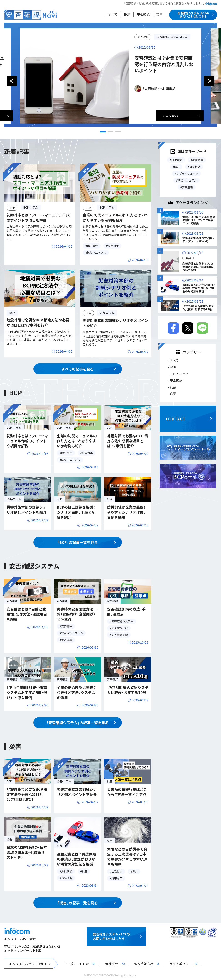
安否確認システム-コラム (172, 37)
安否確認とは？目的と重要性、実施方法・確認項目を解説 (27, 614)
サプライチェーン (187, 173)
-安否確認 (175, 381)
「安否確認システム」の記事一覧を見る (78, 723)
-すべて (173, 361)
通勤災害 (67, 878)
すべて (113, 14)
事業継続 (195, 167)
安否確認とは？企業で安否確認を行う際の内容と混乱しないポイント (164, 64)
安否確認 (143, 14)
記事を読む (170, 116)
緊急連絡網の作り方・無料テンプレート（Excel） (198, 240)
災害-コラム (107, 313)
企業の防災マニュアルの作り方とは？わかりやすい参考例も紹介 (115, 217)
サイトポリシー (181, 964)
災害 (159, 14)
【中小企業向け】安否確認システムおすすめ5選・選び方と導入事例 (27, 693)
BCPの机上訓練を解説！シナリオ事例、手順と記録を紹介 (76, 512)
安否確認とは (120, 628)
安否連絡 (67, 640)
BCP (127, 14)
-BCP (172, 367)
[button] (103, 132)
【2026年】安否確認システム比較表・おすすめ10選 (128, 690)
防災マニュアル (97, 252)
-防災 (172, 394)
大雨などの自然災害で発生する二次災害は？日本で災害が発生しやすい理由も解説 (127, 857)
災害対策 (113, 246)
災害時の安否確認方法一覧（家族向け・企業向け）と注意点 (77, 614)
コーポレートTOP (76, 964)
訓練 (110, 499)
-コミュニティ (178, 374)
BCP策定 (93, 246)
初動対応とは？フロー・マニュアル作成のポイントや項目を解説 (38, 217)
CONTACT (176, 419)
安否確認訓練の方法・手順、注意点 (126, 612)
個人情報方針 (144, 964)
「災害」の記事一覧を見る (78, 903)
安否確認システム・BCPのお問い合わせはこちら (193, 15)
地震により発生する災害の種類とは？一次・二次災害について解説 (199, 220)
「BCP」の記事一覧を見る (78, 542)
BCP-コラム (31, 207)
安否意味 (67, 626)
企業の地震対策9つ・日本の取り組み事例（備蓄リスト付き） (27, 852)
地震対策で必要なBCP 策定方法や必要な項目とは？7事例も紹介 (38, 322)
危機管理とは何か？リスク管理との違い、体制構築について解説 (198, 267)
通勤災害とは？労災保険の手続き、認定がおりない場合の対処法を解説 (77, 859)
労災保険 (67, 871)
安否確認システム (72, 633)
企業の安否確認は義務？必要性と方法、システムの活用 (77, 693)
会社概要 (112, 964)
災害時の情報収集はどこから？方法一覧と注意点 (127, 792)
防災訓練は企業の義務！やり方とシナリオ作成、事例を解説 (126, 512)
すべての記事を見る (78, 369)
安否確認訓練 (120, 635)
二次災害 (117, 871)
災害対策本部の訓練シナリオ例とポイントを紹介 (116, 323)
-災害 (172, 387)
